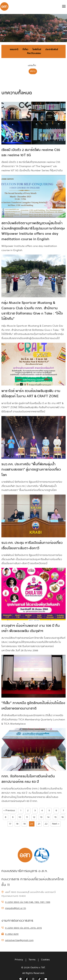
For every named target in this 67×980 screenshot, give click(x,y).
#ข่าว (33, 71)
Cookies (45, 960)
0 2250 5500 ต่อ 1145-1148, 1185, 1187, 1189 (26, 902)
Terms (32, 960)
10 (20, 817)
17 (10, 824)
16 (63, 817)
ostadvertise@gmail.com (17, 940)
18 (17, 824)
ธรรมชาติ (14, 49)
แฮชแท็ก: (32, 65)
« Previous (9, 810)
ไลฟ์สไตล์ (37, 49)
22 (46, 824)
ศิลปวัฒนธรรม (34, 53)
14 (48, 817)
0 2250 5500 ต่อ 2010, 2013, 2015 (22, 928)
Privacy (19, 960)
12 (34, 817)
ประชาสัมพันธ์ (52, 49)
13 (41, 817)
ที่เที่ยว (25, 49)
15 (55, 817)
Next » (56, 824)
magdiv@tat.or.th (14, 908)
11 (27, 817)
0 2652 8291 (10, 934)
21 (39, 824)
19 (24, 824)
